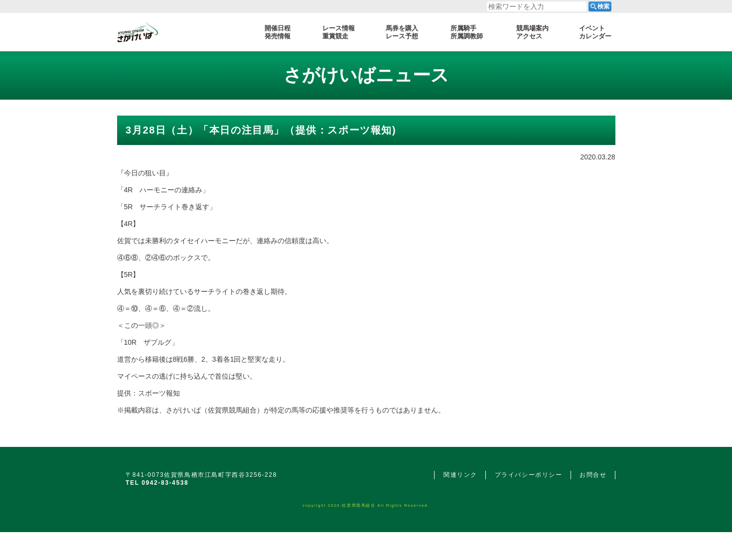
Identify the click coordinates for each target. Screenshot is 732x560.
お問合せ (593, 475)
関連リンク (460, 475)
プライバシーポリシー (529, 475)
